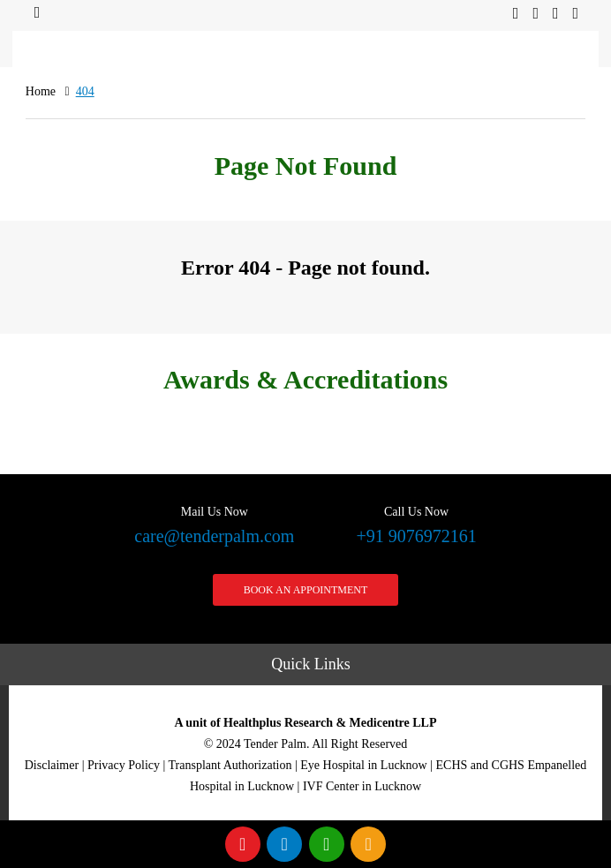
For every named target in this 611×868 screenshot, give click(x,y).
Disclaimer (52, 765)
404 (85, 91)
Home (41, 91)
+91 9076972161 (416, 523)
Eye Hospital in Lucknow (363, 765)
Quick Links (311, 664)
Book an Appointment (306, 590)
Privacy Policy (124, 765)
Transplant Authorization (230, 765)
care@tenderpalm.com (214, 523)
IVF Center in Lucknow (362, 786)
